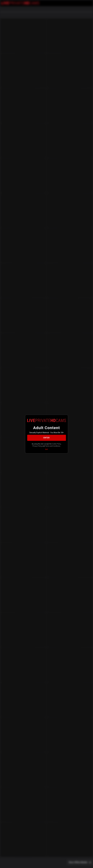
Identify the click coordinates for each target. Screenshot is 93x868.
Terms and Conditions (53, 446)
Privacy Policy (37, 446)
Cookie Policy (56, 444)
